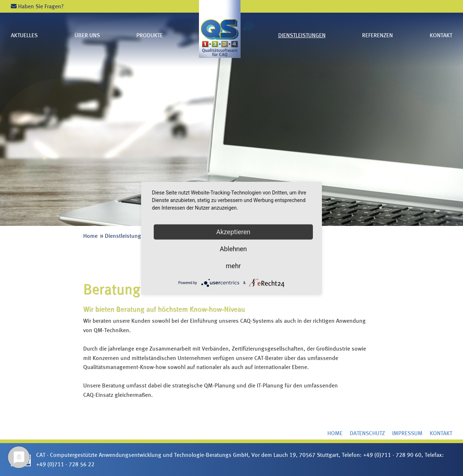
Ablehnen (233, 248)
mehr (233, 265)
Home (90, 236)
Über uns (87, 35)
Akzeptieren (233, 231)
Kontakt (441, 35)
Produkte (150, 35)
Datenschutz (367, 433)
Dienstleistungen (302, 35)
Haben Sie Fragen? (37, 6)
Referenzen (377, 35)
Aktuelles (24, 35)
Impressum (407, 433)
